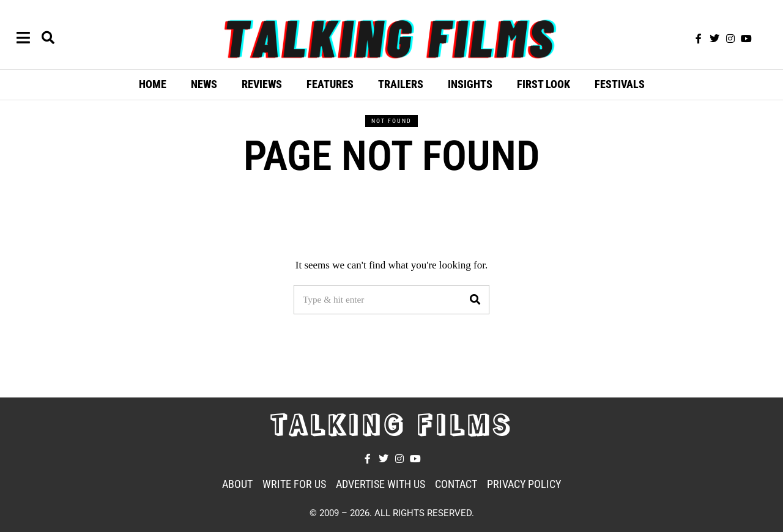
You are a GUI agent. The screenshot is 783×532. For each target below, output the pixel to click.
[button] (475, 300)
